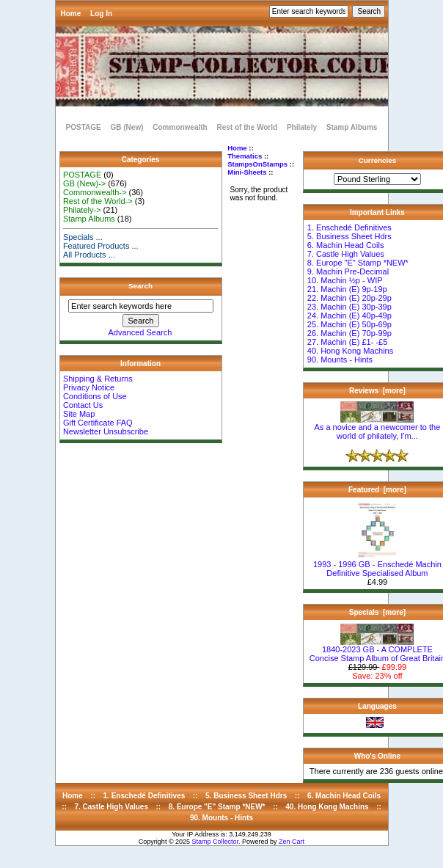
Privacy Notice (89, 387)
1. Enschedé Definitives (349, 227)
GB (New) (127, 127)
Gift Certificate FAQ (98, 423)
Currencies (378, 160)
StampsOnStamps (257, 164)
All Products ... (89, 255)
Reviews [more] (377, 391)
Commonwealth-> (95, 192)
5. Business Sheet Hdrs (349, 236)
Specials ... (83, 237)
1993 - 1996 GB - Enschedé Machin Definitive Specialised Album (377, 565)
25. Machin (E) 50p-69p (349, 324)
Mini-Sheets (247, 172)
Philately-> (82, 210)
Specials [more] (377, 612)
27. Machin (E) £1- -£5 (347, 342)
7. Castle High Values (346, 254)
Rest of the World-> (98, 201)
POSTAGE (84, 127)
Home (71, 14)
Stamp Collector (216, 842)
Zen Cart (292, 842)
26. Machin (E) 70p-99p (349, 333)
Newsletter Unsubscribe (106, 431)
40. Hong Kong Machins (350, 351)
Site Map (79, 414)
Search (140, 286)
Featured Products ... (101, 246)
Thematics (245, 156)
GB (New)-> (84, 183)
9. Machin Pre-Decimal (348, 271)
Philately (302, 127)
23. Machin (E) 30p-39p (349, 307)
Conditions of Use (95, 396)
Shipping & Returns (98, 379)
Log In (101, 14)
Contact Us (83, 405)
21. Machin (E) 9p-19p (347, 289)
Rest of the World (248, 127)
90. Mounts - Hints (340, 360)
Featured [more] (377, 490)
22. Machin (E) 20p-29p (349, 298)
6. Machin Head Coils (346, 245)
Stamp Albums (352, 127)
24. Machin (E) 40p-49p (349, 316)
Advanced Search (140, 332)
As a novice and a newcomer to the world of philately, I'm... (378, 428)
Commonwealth (180, 127)
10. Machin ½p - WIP (345, 280)
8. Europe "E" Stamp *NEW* (358, 263)
